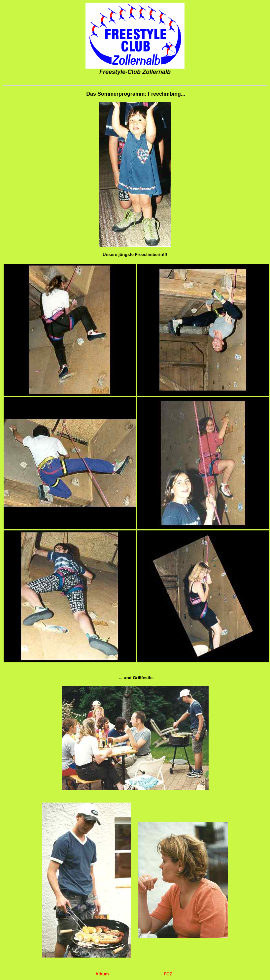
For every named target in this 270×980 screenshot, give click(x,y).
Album (102, 974)
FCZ (168, 974)
